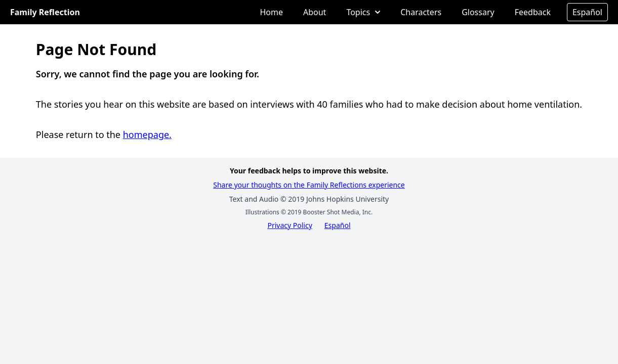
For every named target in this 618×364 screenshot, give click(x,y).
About (315, 12)
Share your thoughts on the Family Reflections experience (309, 185)
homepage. (147, 134)
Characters (421, 12)
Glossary (478, 12)
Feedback (533, 12)
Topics (363, 12)
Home (271, 12)
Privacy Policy (290, 225)
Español (587, 12)
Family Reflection (45, 12)
